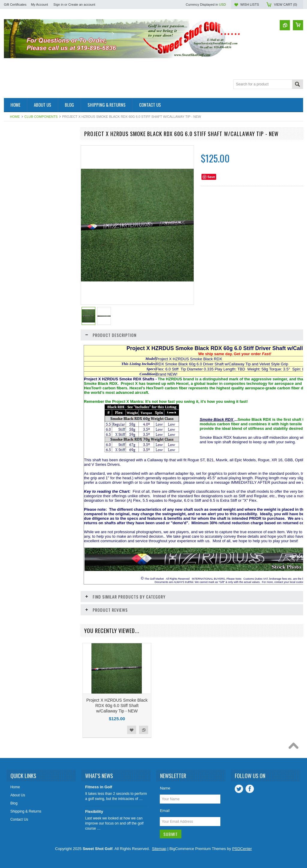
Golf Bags (15, 216)
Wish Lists (249, 4)
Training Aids (18, 328)
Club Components (41, 117)
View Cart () (286, 4)
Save (211, 177)
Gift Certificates (15, 4)
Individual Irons (19, 267)
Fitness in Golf (99, 787)
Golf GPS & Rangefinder (27, 236)
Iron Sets (14, 277)
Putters (13, 318)
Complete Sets (19, 176)
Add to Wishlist (54, 449)
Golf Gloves (17, 226)
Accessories (17, 145)
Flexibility (94, 812)
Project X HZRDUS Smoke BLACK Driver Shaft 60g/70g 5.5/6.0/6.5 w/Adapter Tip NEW (39, 425)
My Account (39, 4)
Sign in (58, 4)
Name (165, 788)
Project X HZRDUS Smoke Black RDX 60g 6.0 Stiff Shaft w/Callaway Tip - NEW (117, 706)
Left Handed (17, 308)
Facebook (250, 789)
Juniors (13, 287)
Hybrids (13, 257)
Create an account (82, 4)
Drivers (13, 186)
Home (15, 117)
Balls (11, 155)
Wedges (14, 338)
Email (165, 811)
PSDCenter (242, 849)
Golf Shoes (16, 247)
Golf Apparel (17, 206)
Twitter (239, 789)
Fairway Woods (19, 196)
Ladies (12, 297)
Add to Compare (66, 449)
